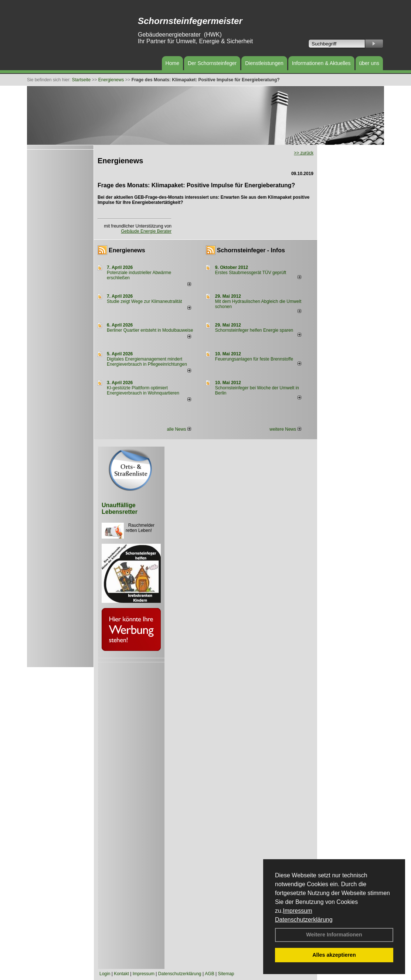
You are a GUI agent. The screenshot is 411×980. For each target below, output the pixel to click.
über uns (369, 63)
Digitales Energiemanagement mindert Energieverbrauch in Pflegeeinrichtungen (147, 362)
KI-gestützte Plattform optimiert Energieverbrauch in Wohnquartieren (143, 390)
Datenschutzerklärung (304, 920)
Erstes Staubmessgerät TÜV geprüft (251, 273)
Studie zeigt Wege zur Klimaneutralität (144, 301)
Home (172, 63)
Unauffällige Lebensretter (120, 508)
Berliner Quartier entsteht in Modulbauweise (150, 330)
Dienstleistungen (264, 63)
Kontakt (121, 974)
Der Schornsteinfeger (212, 63)
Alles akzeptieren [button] (334, 955)
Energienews (127, 250)
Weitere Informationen (334, 935)
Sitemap (226, 974)
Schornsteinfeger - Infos (251, 250)
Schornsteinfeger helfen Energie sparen (254, 330)
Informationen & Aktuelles (321, 63)
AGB (209, 974)
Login (105, 974)
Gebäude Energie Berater (146, 231)
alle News (179, 429)
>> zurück (304, 153)
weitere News (285, 429)
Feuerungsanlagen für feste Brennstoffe (254, 359)
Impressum (297, 911)
